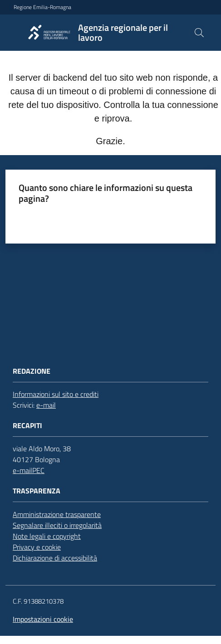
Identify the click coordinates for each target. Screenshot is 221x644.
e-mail (46, 405)
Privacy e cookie (37, 547)
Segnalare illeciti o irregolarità (57, 525)
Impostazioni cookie (43, 619)
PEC (38, 470)
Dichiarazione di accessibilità (55, 558)
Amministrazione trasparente (57, 514)
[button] (199, 33)
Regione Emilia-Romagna (42, 7)
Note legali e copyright (47, 536)
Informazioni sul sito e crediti (56, 394)
